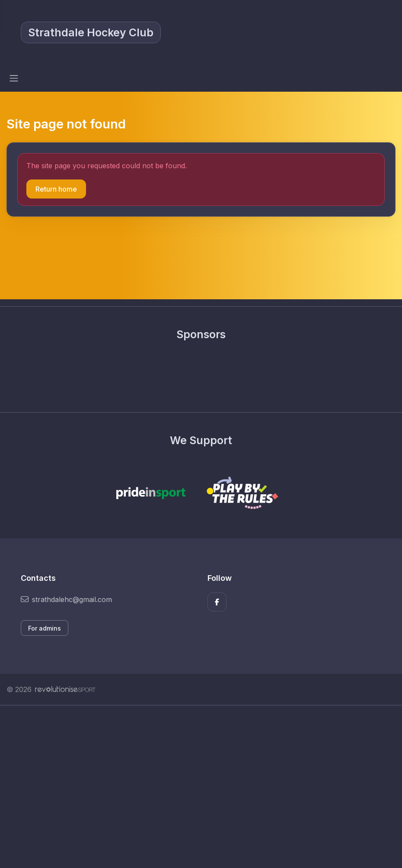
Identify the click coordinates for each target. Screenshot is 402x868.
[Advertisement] (201, 787)
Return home (56, 189)
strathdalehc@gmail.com (66, 599)
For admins (45, 628)
